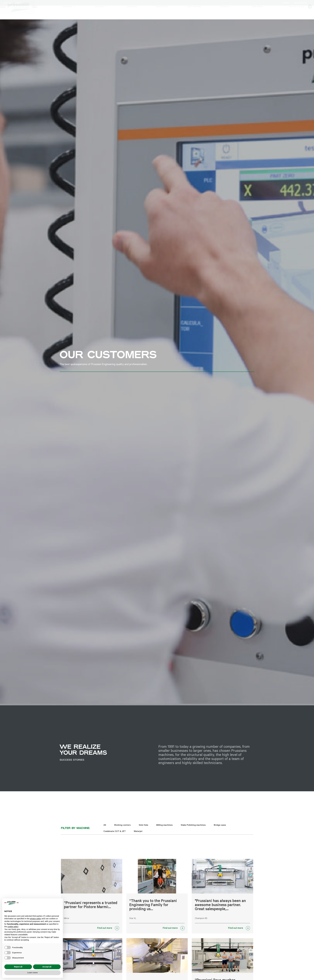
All (105, 829)
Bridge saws (220, 829)
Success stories (72, 765)
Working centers (122, 829)
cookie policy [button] (13, 927)
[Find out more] (117, 932)
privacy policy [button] (36, 919)
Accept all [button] (47, 967)
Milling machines (164, 829)
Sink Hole (143, 829)
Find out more (105, 932)
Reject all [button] (18, 967)
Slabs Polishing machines (193, 829)
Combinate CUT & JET (115, 835)
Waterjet (138, 835)
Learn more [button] (32, 973)
